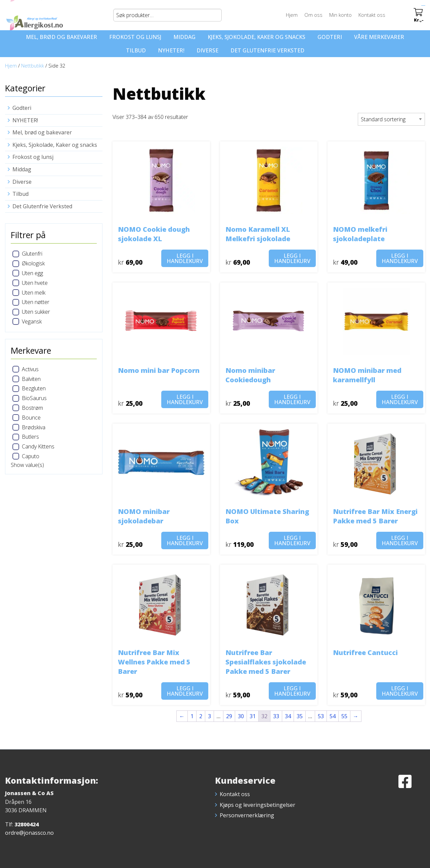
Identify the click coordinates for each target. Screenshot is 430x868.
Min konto (341, 15)
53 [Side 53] (321, 716)
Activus (30, 369)
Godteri (330, 37)
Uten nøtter (36, 302)
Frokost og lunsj (135, 37)
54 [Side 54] (333, 716)
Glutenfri (32, 254)
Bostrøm (32, 408)
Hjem (293, 15)
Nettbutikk (33, 66)
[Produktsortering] (391, 119)
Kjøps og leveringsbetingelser (257, 805)
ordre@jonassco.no (29, 833)
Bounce (31, 418)
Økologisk (33, 263)
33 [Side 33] (276, 716)
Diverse (207, 50)
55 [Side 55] (344, 716)
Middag (184, 37)
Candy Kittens (38, 446)
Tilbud (136, 50)
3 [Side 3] (209, 716)
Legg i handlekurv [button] (185, 258)
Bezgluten (34, 388)
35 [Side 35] (300, 716)
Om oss (314, 15)
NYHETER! (171, 50)
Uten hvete (35, 283)
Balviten (31, 379)
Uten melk (34, 293)
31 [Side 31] (253, 716)
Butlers (30, 437)
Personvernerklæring (247, 815)
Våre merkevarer (379, 37)
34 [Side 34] (288, 716)
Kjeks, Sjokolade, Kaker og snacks (256, 37)
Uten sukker (36, 312)
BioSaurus (34, 398)
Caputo (31, 456)
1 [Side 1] (192, 716)
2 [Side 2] (201, 716)
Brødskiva (34, 427)
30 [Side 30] (241, 716)
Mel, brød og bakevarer (61, 37)
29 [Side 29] (229, 716)
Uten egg (32, 273)
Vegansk (32, 321)
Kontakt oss (373, 15)
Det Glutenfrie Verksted (267, 50)
